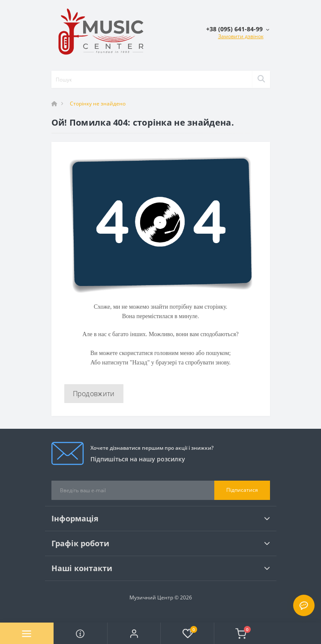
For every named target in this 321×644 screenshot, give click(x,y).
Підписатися (242, 490)
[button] (134, 633)
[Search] (261, 79)
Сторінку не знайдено (98, 104)
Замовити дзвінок (241, 36)
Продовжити (94, 394)
